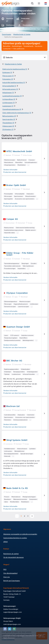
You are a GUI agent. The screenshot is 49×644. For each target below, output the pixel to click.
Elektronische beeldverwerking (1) (15, 69)
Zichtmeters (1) (8, 129)
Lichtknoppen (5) (9, 103)
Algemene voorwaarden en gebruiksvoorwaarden (20, 534)
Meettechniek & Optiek (22, 34)
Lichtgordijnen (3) (9, 99)
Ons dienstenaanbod (10, 573)
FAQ (5, 569)
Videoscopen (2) (8, 126)
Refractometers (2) (9, 116)
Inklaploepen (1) (8, 92)
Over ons (7, 577)
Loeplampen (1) (8, 106)
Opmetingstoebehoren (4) (12, 109)
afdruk (5, 542)
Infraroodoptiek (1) (9, 86)
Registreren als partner (11, 554)
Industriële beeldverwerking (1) (14, 82)
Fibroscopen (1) (8, 76)
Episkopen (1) (7, 72)
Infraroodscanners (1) (10, 89)
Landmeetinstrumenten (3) (12, 96)
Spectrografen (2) (9, 119)
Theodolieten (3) (8, 123)
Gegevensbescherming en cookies (15, 538)
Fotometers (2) (8, 79)
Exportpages (7, 34)
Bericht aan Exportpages (12, 581)
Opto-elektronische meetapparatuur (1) (17, 113)
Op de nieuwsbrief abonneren (14, 557)
